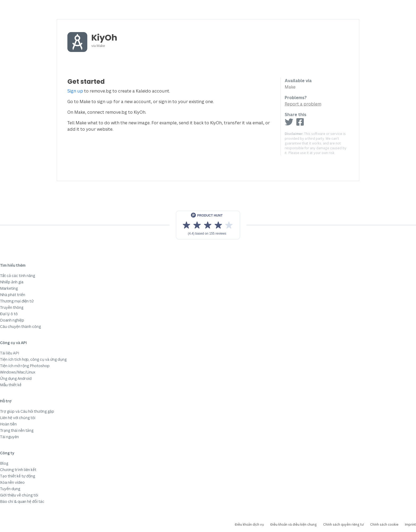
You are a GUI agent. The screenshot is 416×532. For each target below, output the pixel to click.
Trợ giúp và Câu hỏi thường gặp (27, 411)
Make (101, 46)
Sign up (75, 91)
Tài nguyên (9, 437)
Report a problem (303, 104)
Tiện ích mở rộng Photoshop (25, 366)
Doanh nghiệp (12, 320)
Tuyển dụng (10, 489)
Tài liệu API (10, 353)
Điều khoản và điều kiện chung (294, 524)
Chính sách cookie (384, 524)
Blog (4, 463)
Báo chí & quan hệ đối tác (22, 501)
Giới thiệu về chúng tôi (19, 495)
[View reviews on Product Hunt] (208, 225)
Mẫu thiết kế (11, 385)
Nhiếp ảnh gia (12, 282)
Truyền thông (12, 307)
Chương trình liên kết (18, 470)
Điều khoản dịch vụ (249, 524)
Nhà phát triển (13, 295)
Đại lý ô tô (9, 314)
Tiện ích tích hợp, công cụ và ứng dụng (33, 359)
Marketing (9, 288)
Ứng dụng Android (16, 378)
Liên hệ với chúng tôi (18, 418)
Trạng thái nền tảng (17, 430)
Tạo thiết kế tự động (18, 476)
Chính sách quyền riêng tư (343, 524)
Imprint (410, 524)
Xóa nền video (12, 482)
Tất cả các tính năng (18, 276)
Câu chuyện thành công (20, 326)
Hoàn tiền (8, 424)
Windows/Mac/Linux (18, 372)
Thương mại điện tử (17, 301)
